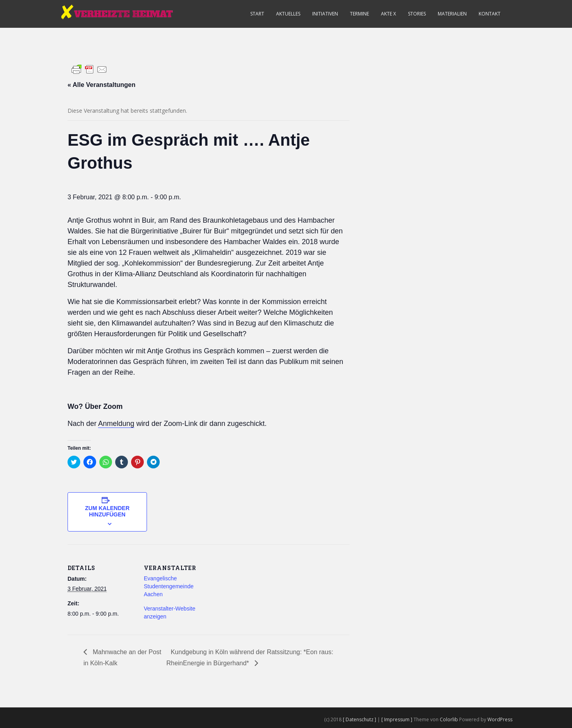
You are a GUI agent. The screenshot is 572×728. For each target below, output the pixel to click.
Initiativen (325, 14)
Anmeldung (116, 424)
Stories (417, 14)
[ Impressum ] (397, 719)
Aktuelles (288, 14)
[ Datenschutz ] (360, 719)
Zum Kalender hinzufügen (107, 511)
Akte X (388, 14)
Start (257, 14)
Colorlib (449, 719)
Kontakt (490, 14)
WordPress (500, 719)
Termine (359, 14)
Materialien (452, 14)
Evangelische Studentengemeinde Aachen (169, 586)
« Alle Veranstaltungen (101, 85)
